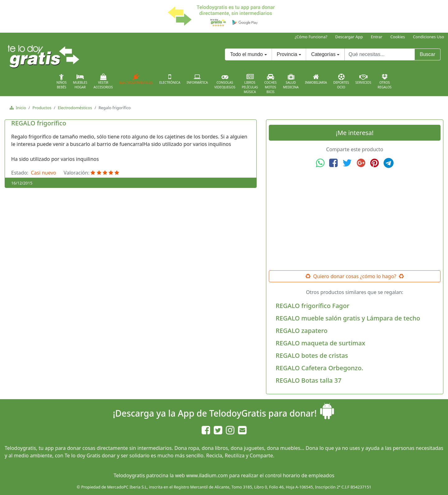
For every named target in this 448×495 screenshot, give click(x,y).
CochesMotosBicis (271, 84)
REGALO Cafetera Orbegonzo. (320, 368)
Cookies (398, 37)
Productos (42, 108)
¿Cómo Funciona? (311, 37)
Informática (197, 79)
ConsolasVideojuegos (225, 82)
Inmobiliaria (316, 79)
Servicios (363, 79)
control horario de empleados (300, 475)
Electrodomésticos (136, 79)
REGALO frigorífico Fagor (313, 306)
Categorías (323, 54)
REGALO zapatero (302, 331)
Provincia (287, 54)
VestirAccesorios (103, 82)
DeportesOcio (341, 82)
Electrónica (170, 79)
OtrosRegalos (385, 82)
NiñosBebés (61, 82)
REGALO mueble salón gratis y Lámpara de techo (348, 318)
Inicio (20, 108)
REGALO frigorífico (39, 123)
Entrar (377, 37)
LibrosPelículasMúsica (250, 84)
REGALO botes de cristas (312, 355)
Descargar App (349, 37)
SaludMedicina (291, 82)
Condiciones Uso (428, 37)
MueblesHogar (80, 82)
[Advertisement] (355, 219)
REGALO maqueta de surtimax (320, 343)
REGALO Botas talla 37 (308, 380)
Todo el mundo (247, 54)
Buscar (427, 54)
